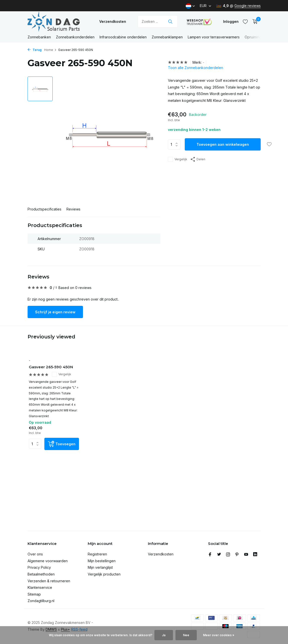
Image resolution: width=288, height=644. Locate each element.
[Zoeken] (158, 21)
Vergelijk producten (104, 574)
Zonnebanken (39, 37)
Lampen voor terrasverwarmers (214, 37)
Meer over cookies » (219, 635)
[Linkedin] (255, 555)
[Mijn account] (231, 21)
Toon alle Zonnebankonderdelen (196, 68)
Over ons (35, 554)
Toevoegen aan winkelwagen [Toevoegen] (223, 144)
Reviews (73, 209)
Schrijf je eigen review (55, 312)
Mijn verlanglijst (100, 567)
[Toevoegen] (62, 444)
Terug (35, 50)
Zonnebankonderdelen (75, 37)
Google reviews (248, 6)
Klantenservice (40, 587)
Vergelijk (178, 159)
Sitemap (34, 594)
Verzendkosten (113, 21)
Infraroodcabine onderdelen (123, 37)
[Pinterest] (237, 555)
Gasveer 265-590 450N (51, 367)
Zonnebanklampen (167, 37)
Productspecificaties (44, 209)
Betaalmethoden (41, 574)
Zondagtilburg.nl (41, 601)
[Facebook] (210, 555)
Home (50, 50)
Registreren (97, 554)
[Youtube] (246, 555)
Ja (164, 635)
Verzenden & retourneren (49, 581)
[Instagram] (228, 555)
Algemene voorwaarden (48, 561)
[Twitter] (219, 555)
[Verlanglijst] (245, 22)
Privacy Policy (39, 567)
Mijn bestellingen (102, 561)
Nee (186, 635)
